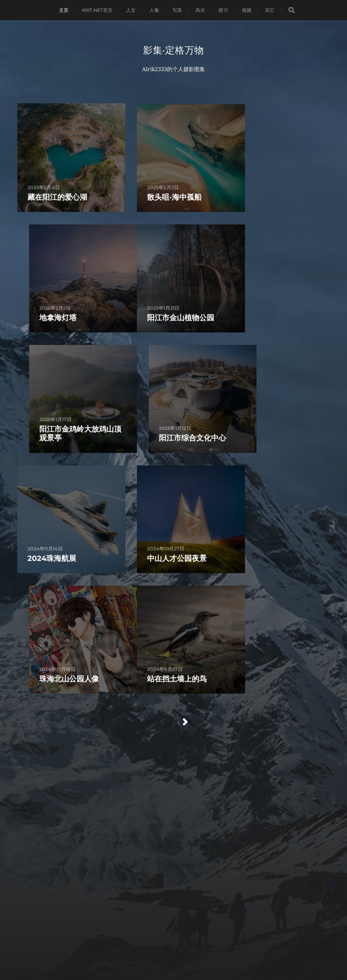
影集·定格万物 (173, 50)
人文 (131, 10)
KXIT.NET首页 (97, 10)
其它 (270, 10)
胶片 (223, 10)
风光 (200, 10)
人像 (154, 10)
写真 (177, 10)
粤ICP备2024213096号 (208, 951)
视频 (247, 10)
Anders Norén (160, 951)
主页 (64, 10)
